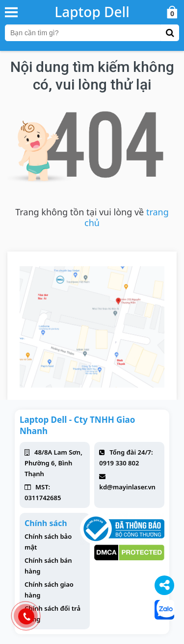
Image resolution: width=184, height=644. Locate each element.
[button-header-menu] (11, 11)
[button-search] (170, 33)
